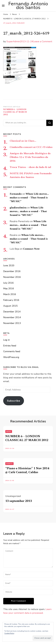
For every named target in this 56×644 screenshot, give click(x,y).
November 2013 (12, 323)
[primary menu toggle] (3, 6)
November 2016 (12, 277)
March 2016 (10, 294)
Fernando (16, 194)
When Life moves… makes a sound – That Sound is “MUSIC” (29, 198)
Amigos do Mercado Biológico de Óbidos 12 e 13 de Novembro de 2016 (30, 157)
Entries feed (10, 346)
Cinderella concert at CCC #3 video (31, 147)
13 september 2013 (19, 501)
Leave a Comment (43, 41)
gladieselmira (18, 208)
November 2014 (12, 317)
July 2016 (8, 283)
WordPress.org (11, 357)
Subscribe (14, 401)
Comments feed (12, 351)
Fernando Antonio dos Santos (28, 6)
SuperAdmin (13, 41)
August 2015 (10, 306)
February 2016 (11, 300)
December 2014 (12, 312)
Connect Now (31, 249)
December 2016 (12, 271)
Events (9, 464)
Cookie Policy (9, 633)
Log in (6, 340)
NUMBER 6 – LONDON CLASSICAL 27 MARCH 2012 (27, 438)
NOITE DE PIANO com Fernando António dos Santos (31, 175)
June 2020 (9, 266)
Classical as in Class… (23, 141)
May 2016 (9, 288)
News (15, 14)
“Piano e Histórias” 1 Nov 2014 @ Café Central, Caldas (27, 470)
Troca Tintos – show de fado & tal (30, 167)
